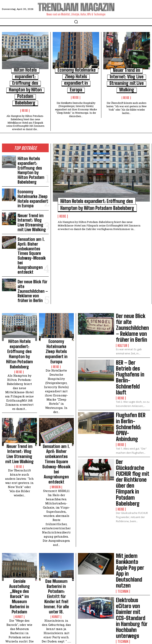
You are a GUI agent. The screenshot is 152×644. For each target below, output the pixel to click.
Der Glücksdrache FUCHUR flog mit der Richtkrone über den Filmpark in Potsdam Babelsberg (132, 329)
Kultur (121, 246)
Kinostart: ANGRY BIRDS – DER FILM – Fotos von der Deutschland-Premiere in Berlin (56, 545)
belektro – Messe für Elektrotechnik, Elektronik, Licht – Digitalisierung (133, 495)
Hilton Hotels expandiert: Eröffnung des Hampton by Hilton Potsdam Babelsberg (25, 74)
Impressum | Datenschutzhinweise (69, 629)
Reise (25, 85)
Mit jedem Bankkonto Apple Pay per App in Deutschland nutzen (133, 440)
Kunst (19, 473)
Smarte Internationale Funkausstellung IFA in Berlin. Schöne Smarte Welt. (132, 553)
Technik (122, 449)
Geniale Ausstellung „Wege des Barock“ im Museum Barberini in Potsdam (19, 464)
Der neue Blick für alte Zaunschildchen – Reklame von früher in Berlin (31, 209)
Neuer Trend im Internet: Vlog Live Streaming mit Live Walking (127, 74)
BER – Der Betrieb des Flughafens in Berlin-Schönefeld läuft (133, 266)
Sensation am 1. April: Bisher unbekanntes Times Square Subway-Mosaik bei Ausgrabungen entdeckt (33, 190)
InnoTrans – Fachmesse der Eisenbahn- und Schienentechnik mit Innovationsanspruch (133, 523)
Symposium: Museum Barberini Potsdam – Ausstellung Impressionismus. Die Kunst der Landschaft (19, 547)
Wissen (56, 365)
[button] (76, 22)
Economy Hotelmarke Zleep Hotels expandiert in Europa (32, 154)
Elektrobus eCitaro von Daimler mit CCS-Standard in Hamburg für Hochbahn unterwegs (133, 468)
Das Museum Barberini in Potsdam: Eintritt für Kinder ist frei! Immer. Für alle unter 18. (56, 466)
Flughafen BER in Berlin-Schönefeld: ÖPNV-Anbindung (131, 296)
